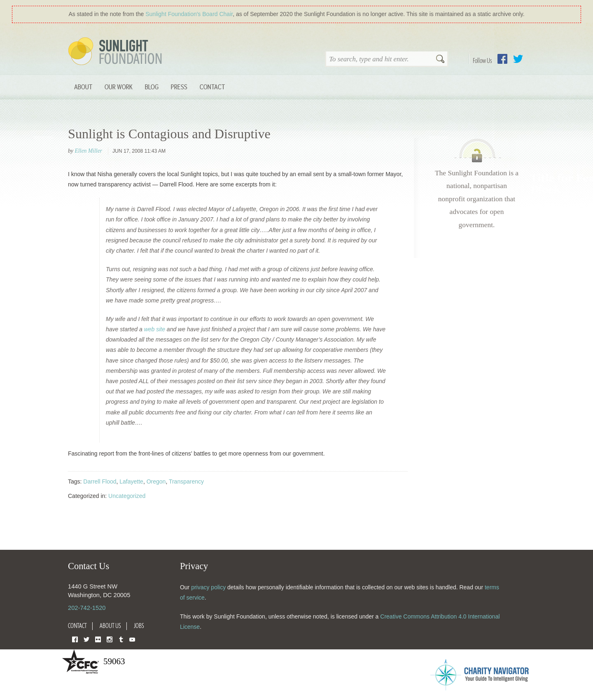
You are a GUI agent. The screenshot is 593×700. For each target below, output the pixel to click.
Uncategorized (127, 496)
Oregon (156, 481)
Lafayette (131, 481)
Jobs (139, 626)
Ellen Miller (88, 151)
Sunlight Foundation (117, 52)
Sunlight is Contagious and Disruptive (169, 134)
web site (155, 329)
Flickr (98, 639)
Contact (212, 87)
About (83, 87)
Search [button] (440, 60)
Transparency (186, 481)
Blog (152, 87)
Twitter (518, 59)
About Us (110, 626)
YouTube (132, 639)
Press (179, 87)
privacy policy (208, 587)
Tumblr (121, 639)
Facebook (502, 59)
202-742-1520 (87, 608)
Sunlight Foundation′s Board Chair (189, 14)
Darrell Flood (100, 481)
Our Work (119, 87)
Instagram (110, 639)
